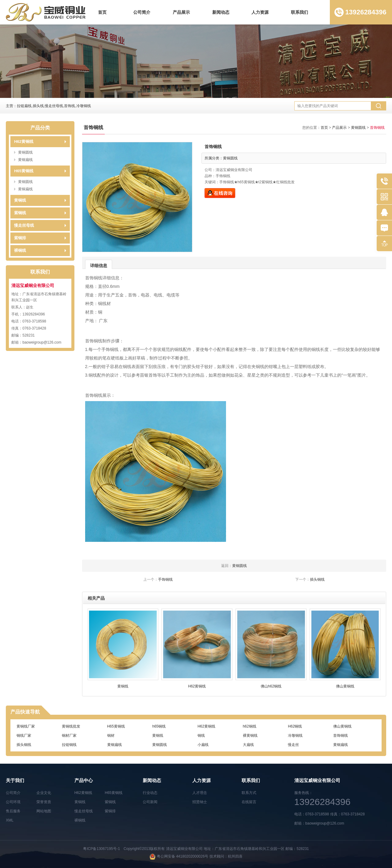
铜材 (111, 736)
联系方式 (249, 793)
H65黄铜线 (24, 171)
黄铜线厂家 (26, 726)
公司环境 (13, 802)
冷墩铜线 (295, 736)
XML (10, 820)
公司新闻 (150, 802)
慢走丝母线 (24, 225)
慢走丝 (293, 745)
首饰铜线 (341, 736)
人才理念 (200, 793)
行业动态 (150, 793)
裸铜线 (20, 250)
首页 (102, 12)
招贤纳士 (200, 802)
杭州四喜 (235, 856)
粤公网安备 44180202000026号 (183, 856)
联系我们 (300, 12)
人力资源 (260, 12)
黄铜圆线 (25, 152)
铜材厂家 (69, 736)
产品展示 (181, 12)
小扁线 (203, 745)
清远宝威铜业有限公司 (184, 849)
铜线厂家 (24, 736)
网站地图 (44, 811)
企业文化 (44, 793)
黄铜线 (20, 200)
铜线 (201, 736)
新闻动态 (221, 12)
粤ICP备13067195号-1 (101, 849)
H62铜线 (295, 726)
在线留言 (249, 802)
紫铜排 (20, 238)
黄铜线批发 (71, 726)
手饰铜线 (165, 579)
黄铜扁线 (25, 160)
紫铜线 (20, 213)
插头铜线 (317, 579)
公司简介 (142, 12)
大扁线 (248, 745)
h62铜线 (250, 726)
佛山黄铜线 (342, 726)
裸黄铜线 (250, 736)
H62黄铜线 (24, 142)
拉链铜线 (69, 745)
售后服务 (13, 811)
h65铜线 (159, 726)
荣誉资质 (44, 802)
